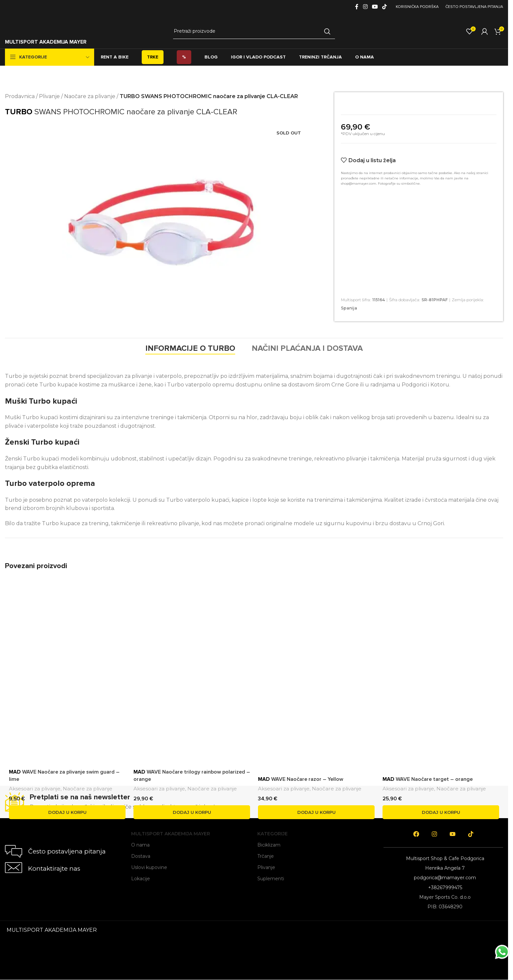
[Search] (254, 31)
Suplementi (271, 879)
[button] (67, 812)
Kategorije (273, 834)
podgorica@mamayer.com (445, 878)
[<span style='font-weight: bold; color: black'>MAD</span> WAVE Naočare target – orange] (441, 657)
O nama (140, 845)
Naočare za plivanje (90, 96)
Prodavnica (20, 96)
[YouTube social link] (375, 7)
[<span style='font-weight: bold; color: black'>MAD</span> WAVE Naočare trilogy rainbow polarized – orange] (192, 670)
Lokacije (141, 879)
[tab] (190, 348)
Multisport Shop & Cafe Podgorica (445, 858)
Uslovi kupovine (149, 867)
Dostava (141, 856)
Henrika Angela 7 (445, 868)
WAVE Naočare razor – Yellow (301, 779)
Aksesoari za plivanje (35, 789)
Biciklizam (269, 845)
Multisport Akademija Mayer (171, 834)
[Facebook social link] (357, 7)
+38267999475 (445, 888)
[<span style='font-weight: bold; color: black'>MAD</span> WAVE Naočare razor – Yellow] (316, 670)
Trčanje (266, 856)
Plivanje (49, 96)
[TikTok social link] (385, 7)
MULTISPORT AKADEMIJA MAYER (46, 42)
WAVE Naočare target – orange (428, 779)
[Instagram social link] (365, 7)
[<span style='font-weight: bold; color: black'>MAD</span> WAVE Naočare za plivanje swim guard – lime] (67, 670)
